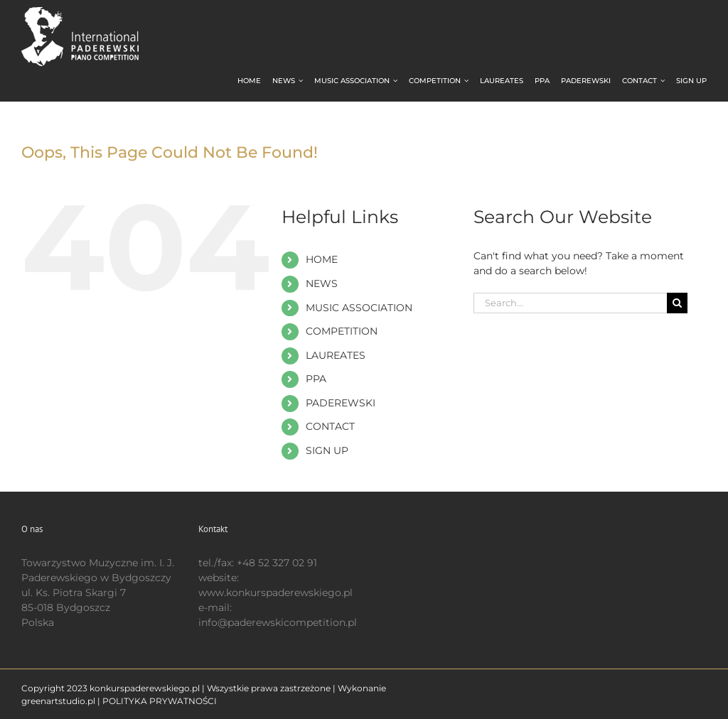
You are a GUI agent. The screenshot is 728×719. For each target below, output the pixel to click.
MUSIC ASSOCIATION (359, 308)
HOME (322, 259)
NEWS (322, 283)
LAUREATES (336, 355)
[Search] (677, 303)
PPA (316, 379)
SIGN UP (327, 450)
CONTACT (330, 426)
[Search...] (570, 303)
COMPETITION (342, 331)
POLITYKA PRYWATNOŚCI (160, 701)
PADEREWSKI (341, 403)
